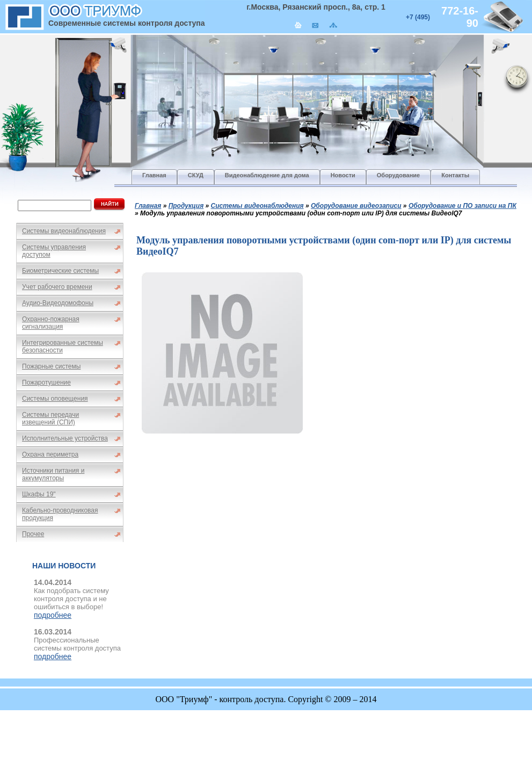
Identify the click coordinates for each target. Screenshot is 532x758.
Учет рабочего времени (57, 287)
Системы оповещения (55, 399)
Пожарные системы (51, 366)
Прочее (33, 534)
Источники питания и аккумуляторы (53, 474)
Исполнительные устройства (65, 438)
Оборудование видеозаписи (356, 206)
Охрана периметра (50, 454)
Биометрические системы (60, 271)
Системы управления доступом (54, 251)
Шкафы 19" (39, 494)
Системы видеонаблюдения (64, 231)
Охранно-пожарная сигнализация (51, 323)
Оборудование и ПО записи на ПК (462, 206)
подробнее (53, 615)
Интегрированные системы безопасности (63, 346)
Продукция (186, 206)
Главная (148, 206)
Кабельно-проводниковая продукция (60, 514)
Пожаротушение (46, 382)
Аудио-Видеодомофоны (58, 303)
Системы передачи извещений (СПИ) (50, 418)
